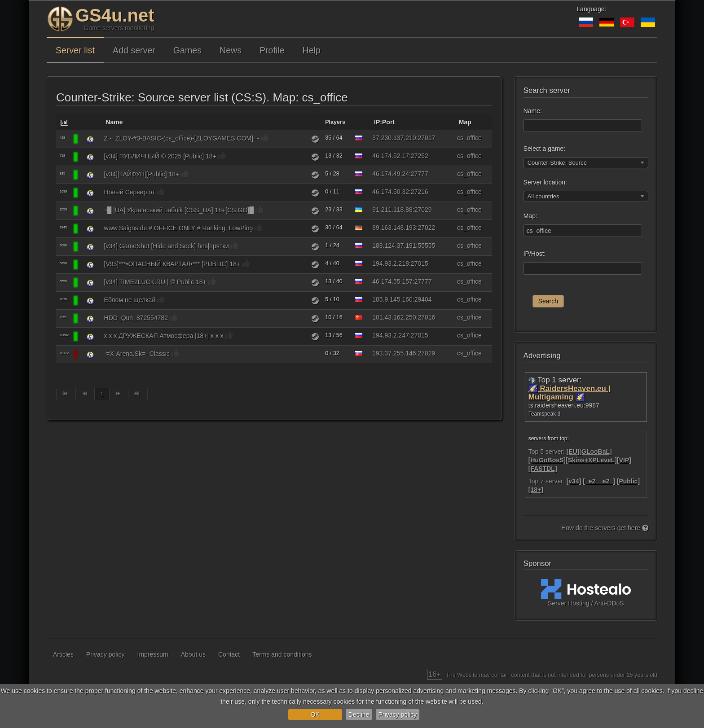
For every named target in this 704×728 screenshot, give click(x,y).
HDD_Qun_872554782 (136, 318)
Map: (530, 216)
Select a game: (544, 149)
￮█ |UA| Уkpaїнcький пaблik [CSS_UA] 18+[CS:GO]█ (179, 210)
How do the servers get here (605, 528)
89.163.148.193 (394, 228)
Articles (63, 654)
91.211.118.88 (392, 210)
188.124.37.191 (394, 246)
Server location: (545, 182)
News (231, 50)
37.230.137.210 (394, 138)
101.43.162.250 (394, 317)
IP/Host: (535, 254)
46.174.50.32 (391, 192)
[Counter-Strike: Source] (90, 139)
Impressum (153, 654)
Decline (359, 715)
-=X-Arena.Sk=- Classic (137, 354)
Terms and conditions (282, 654)
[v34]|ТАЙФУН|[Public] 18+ (142, 174)
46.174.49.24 (391, 174)
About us (193, 654)
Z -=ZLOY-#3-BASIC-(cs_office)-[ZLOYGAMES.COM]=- (182, 138)
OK (315, 715)
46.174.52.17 (391, 156)
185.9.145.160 (392, 299)
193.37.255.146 (394, 353)
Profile (272, 50)
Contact (229, 654)
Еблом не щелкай (130, 300)
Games (187, 50)
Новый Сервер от (130, 192)
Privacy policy (398, 715)
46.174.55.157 (392, 281)
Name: (533, 111)
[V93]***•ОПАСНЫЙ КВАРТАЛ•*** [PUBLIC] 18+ (172, 264)
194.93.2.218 (391, 263)
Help (312, 50)
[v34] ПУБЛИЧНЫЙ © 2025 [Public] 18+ (160, 156)
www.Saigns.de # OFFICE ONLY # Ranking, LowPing (179, 228)
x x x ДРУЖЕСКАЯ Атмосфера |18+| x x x (164, 336)
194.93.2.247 (391, 335)
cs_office (469, 138)
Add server (134, 50)
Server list (75, 50)
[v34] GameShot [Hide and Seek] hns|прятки (167, 246)
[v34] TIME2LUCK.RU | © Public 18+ (155, 282)
